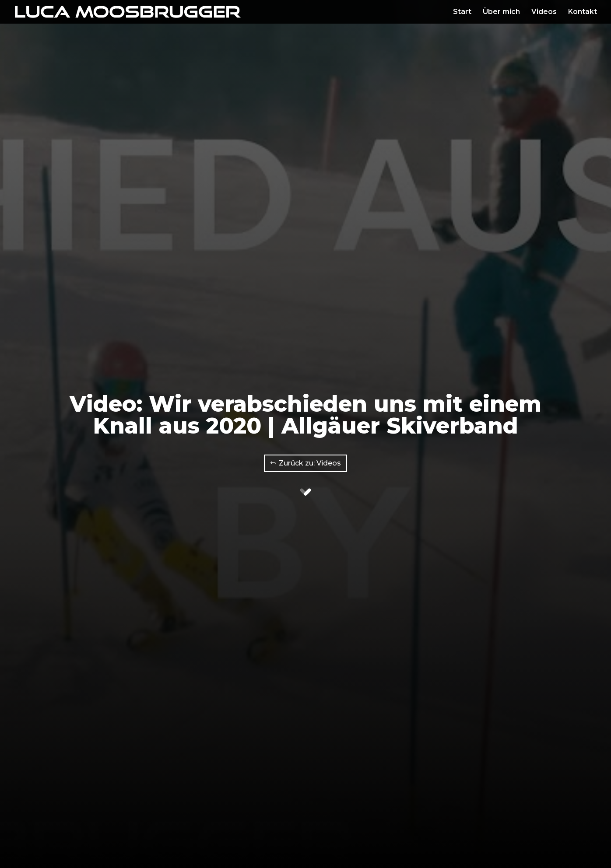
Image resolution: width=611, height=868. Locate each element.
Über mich (501, 12)
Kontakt (583, 12)
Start (462, 12)
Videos (544, 12)
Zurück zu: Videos (310, 463)
